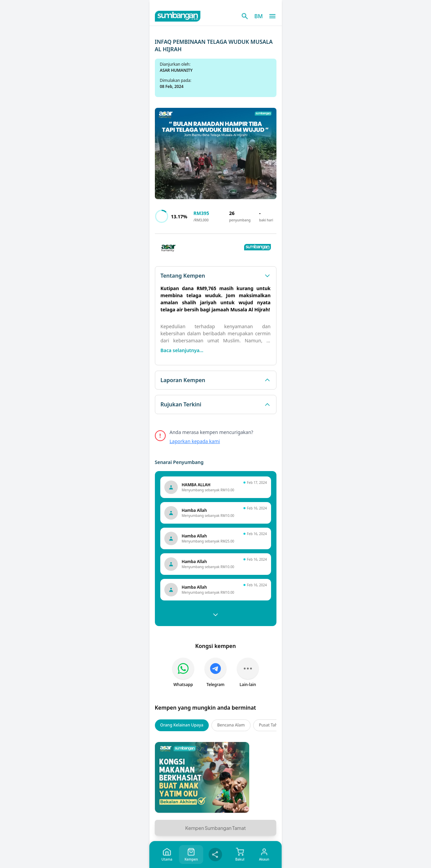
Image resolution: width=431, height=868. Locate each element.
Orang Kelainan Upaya (182, 725)
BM (258, 16)
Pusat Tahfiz (271, 725)
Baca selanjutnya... (182, 350)
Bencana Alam (231, 725)
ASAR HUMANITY (176, 70)
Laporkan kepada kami (195, 441)
